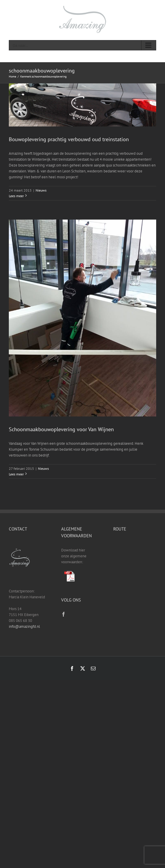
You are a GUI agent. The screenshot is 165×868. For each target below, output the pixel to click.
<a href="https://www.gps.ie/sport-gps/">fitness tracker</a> (135, 563)
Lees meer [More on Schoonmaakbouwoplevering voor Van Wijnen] (16, 474)
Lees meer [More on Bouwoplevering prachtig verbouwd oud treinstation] (16, 196)
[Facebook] (64, 614)
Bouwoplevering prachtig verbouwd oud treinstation (69, 139)
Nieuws (41, 190)
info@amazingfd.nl (24, 626)
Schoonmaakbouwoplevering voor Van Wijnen (61, 429)
